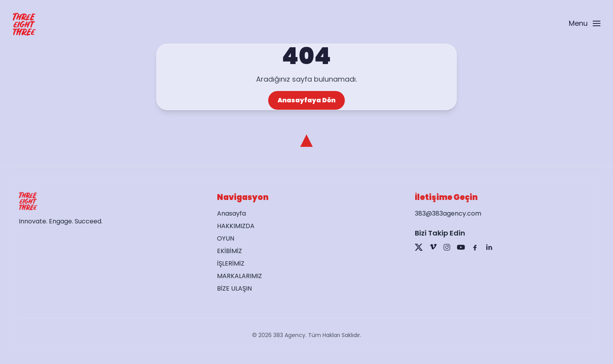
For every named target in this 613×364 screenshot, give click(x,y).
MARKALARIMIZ (239, 276)
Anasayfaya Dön (306, 100)
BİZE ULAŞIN (234, 288)
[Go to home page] (24, 24)
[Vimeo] (433, 247)
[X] (419, 247)
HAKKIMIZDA (236, 226)
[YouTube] (461, 247)
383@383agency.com (448, 213)
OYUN (226, 238)
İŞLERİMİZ (231, 263)
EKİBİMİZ (229, 251)
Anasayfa (231, 213)
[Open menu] (584, 24)
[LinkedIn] (489, 247)
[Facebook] (475, 247)
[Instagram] (447, 247)
